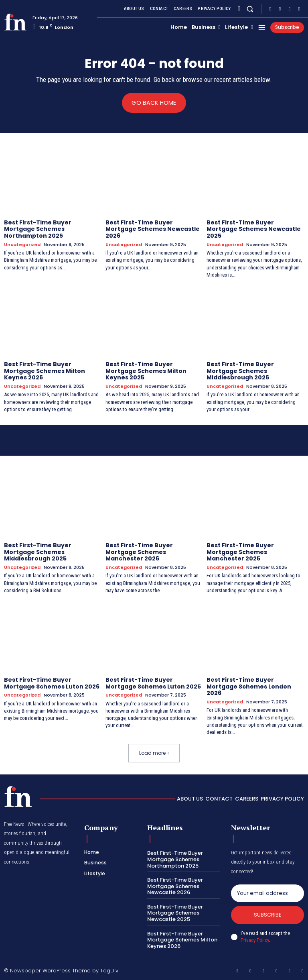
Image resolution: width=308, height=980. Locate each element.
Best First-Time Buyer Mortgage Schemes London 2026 (249, 687)
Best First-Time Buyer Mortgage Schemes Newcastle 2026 (153, 229)
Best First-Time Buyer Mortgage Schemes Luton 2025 (153, 683)
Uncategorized (22, 245)
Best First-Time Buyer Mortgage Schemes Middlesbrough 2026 (240, 371)
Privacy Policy (255, 940)
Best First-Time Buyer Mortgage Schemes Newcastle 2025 (254, 229)
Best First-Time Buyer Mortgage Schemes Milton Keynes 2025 (146, 371)
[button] (250, 9)
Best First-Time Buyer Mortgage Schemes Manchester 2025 (240, 552)
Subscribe (268, 915)
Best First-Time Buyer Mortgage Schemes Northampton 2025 (38, 229)
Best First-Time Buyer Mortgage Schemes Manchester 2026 (139, 552)
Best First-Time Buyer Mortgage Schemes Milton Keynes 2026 (45, 371)
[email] (267, 893)
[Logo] (15, 22)
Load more (154, 753)
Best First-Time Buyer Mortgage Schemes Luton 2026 (52, 683)
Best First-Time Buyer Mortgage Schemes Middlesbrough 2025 (38, 552)
